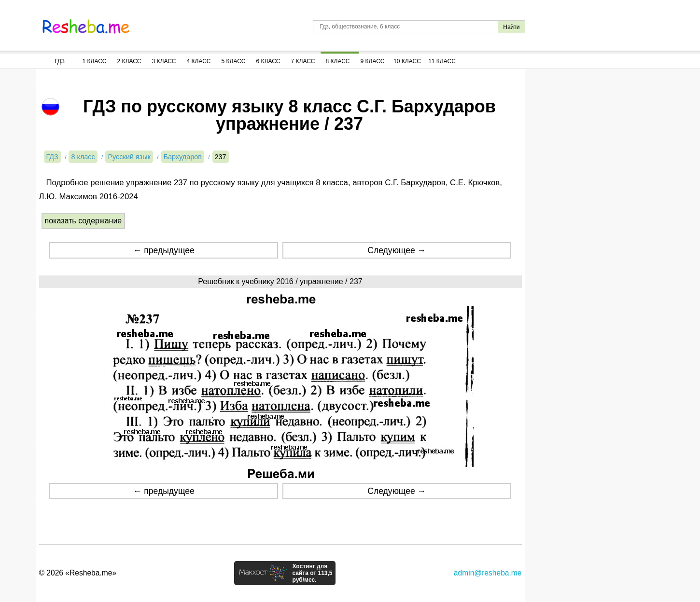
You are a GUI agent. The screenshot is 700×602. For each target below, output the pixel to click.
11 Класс (442, 61)
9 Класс (373, 61)
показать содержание (84, 221)
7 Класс (303, 61)
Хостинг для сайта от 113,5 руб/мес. (312, 573)
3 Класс (164, 61)
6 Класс (268, 61)
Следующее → (397, 250)
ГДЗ (60, 61)
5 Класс (234, 61)
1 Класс (95, 61)
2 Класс (129, 61)
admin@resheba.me (488, 573)
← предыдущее (164, 250)
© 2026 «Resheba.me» (78, 573)
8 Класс (338, 61)
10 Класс (407, 61)
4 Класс (199, 61)
